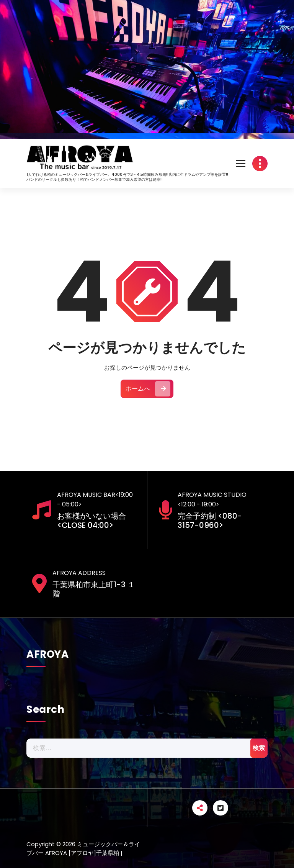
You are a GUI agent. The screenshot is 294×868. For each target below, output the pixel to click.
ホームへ (148, 393)
